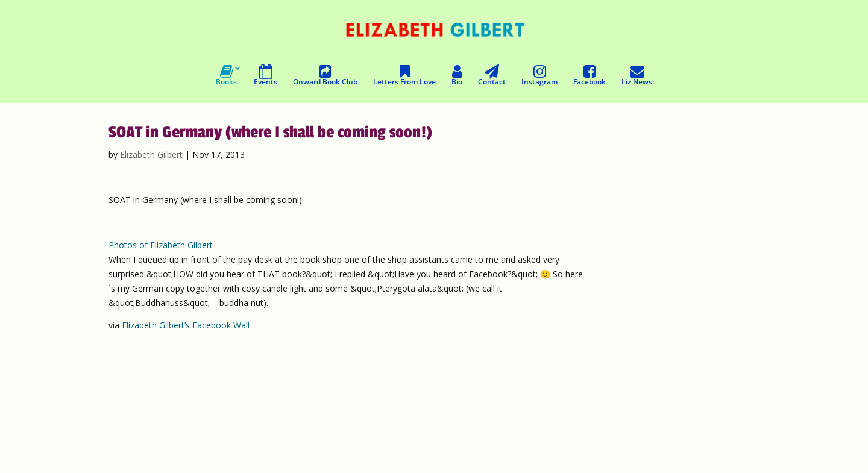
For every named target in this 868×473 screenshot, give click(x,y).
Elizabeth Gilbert (151, 155)
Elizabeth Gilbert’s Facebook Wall (186, 325)
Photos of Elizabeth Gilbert (161, 245)
